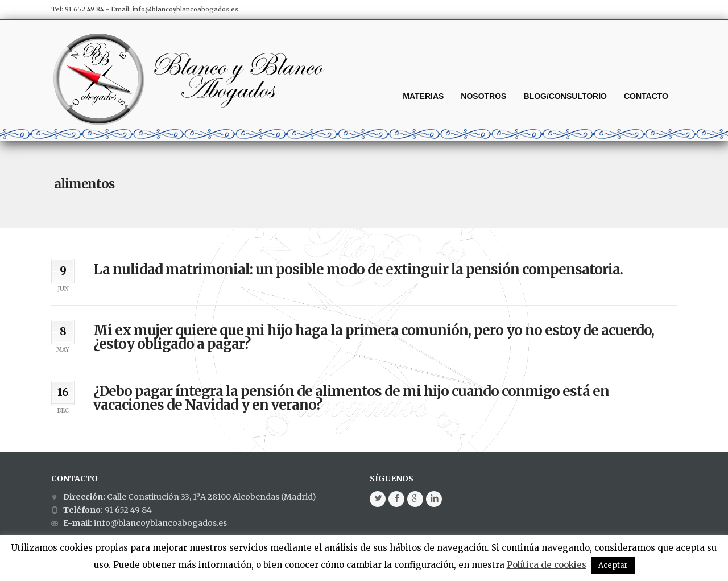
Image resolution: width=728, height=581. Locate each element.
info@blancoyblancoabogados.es (185, 9)
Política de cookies (547, 565)
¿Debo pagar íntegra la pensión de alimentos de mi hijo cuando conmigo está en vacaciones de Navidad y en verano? (351, 398)
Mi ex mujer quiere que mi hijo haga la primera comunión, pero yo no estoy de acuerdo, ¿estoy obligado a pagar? (374, 337)
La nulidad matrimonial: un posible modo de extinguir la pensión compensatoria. (358, 269)
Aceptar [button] (613, 565)
